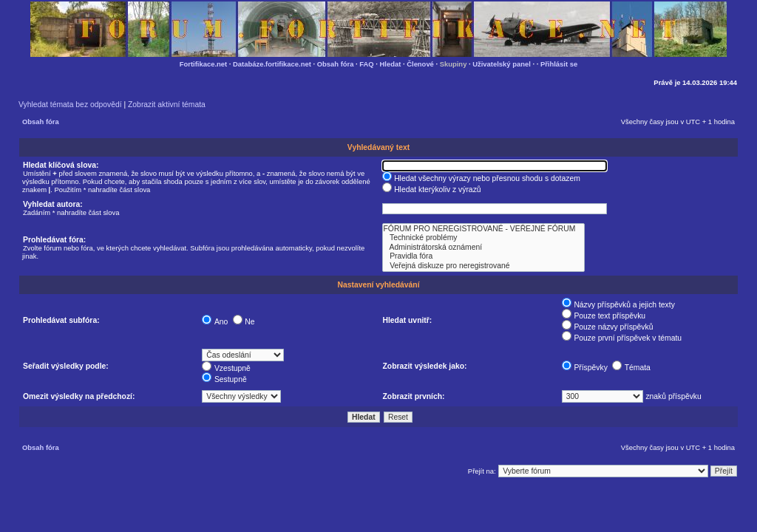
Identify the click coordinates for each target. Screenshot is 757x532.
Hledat (391, 64)
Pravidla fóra (483, 256)
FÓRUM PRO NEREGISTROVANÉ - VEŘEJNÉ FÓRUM (483, 229)
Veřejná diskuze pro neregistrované (483, 266)
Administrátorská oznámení (483, 248)
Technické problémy (483, 238)
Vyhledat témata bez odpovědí (70, 105)
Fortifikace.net (203, 64)
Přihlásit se (559, 64)
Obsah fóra (336, 64)
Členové (420, 64)
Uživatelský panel (502, 64)
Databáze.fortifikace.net (272, 64)
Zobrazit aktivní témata (167, 105)
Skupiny (454, 64)
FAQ (366, 64)
